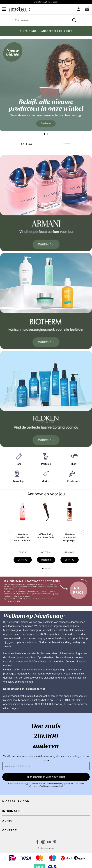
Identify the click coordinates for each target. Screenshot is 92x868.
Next (83, 533)
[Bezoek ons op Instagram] (43, 843)
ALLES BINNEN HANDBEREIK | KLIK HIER (46, 31)
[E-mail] (46, 766)
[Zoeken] (46, 20)
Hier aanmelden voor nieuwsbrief (46, 777)
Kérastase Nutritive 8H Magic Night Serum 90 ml (70, 537)
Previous (9, 533)
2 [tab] (46, 569)
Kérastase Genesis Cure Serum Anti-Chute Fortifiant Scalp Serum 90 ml (23, 537)
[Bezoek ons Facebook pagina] (37, 843)
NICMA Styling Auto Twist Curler (46, 536)
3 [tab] (49, 569)
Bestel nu (23, 560)
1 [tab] (43, 569)
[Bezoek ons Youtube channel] (49, 843)
